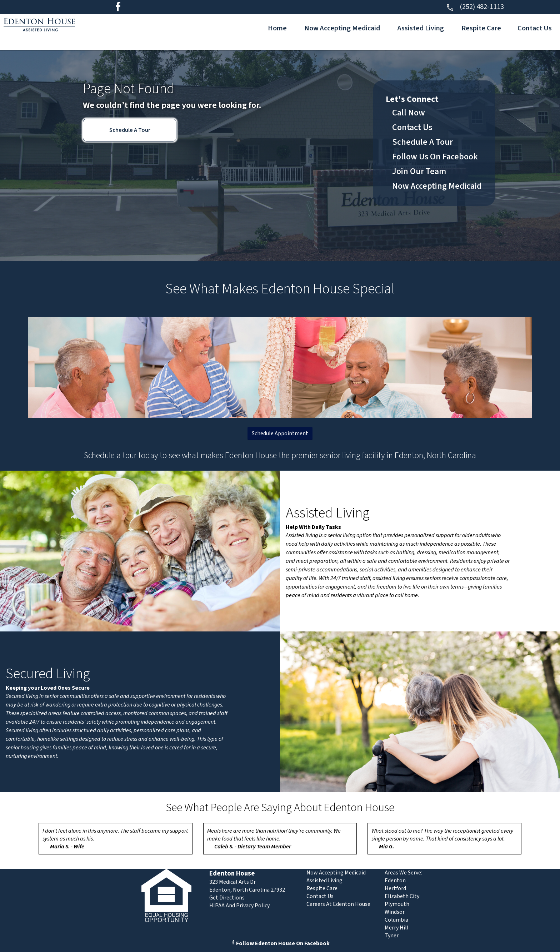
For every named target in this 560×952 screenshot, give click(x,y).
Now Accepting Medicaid (342, 28)
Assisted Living (421, 28)
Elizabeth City (402, 896)
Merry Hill (397, 928)
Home (277, 28)
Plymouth (397, 904)
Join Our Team (419, 171)
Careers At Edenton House (338, 904)
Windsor (395, 912)
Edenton (395, 881)
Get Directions (227, 898)
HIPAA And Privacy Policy (239, 906)
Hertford (395, 888)
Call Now (409, 113)
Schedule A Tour (130, 130)
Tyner (392, 936)
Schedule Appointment (280, 433)
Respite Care (481, 28)
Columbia (396, 920)
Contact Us (535, 28)
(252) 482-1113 (475, 7)
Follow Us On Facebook (435, 157)
